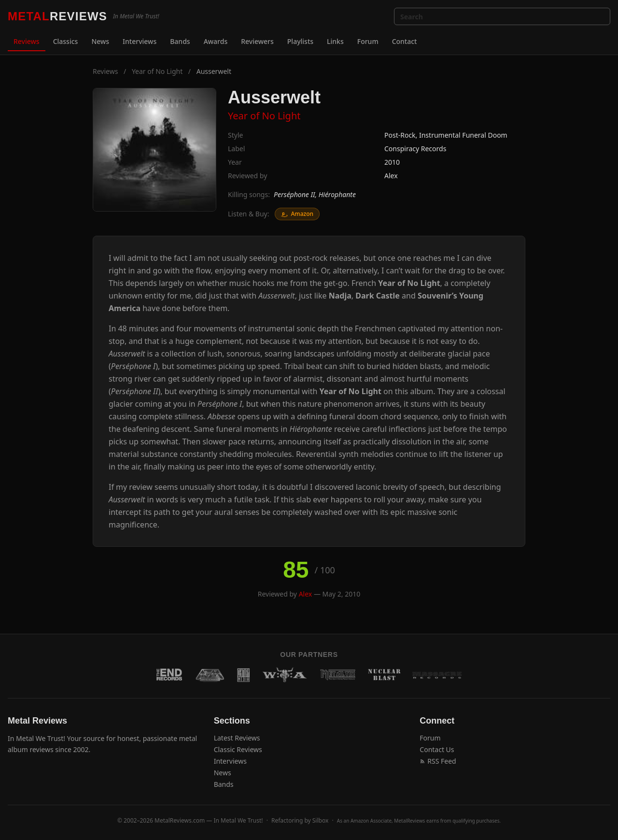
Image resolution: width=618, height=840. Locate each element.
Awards (216, 41)
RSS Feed (438, 761)
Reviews (27, 41)
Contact (405, 41)
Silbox (321, 820)
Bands (180, 41)
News (100, 41)
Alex (391, 176)
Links (335, 41)
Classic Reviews (238, 749)
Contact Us (437, 749)
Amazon (297, 214)
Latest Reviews (237, 738)
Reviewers (257, 41)
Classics (66, 41)
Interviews (140, 41)
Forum (368, 41)
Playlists (300, 41)
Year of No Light (157, 71)
